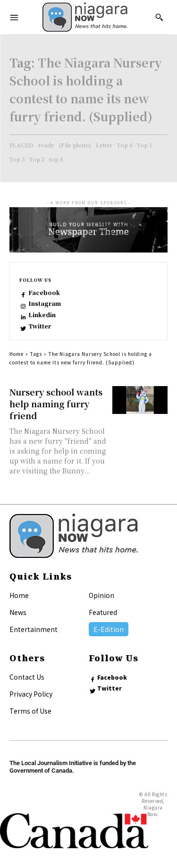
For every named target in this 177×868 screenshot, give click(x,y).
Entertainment (34, 629)
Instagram (45, 303)
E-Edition (109, 629)
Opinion (101, 595)
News (18, 612)
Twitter (40, 326)
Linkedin (42, 315)
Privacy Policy (31, 694)
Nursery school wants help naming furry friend (56, 404)
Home (17, 354)
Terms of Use (30, 711)
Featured (103, 612)
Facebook (44, 293)
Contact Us (27, 677)
